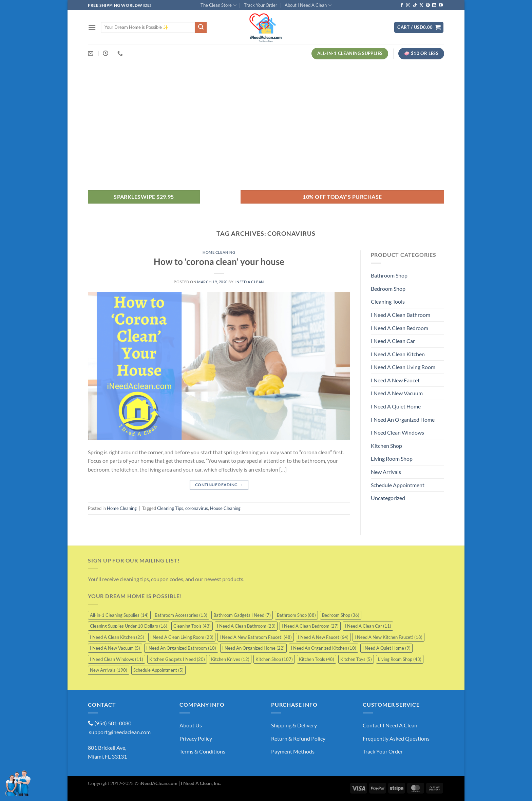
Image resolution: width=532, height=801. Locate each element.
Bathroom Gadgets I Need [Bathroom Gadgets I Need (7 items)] (242, 615)
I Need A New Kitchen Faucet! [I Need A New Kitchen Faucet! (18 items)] (388, 637)
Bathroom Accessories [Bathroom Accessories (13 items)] (181, 615)
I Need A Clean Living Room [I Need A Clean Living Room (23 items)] (182, 637)
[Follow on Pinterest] (428, 5)
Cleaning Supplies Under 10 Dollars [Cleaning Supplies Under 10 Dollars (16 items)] (129, 626)
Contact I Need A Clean (390, 725)
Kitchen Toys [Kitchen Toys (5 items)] (356, 659)
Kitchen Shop (386, 446)
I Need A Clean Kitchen (398, 354)
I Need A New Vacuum (397, 393)
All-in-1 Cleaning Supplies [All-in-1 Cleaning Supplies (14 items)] (119, 615)
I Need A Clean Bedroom (400, 328)
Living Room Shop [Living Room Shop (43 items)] (400, 659)
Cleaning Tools (388, 301)
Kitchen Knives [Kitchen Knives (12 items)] (230, 659)
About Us (191, 725)
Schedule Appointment (398, 485)
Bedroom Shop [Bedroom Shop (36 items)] (341, 615)
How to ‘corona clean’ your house (219, 262)
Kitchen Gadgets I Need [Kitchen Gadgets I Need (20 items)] (177, 659)
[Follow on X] (421, 5)
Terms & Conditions (202, 751)
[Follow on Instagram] (408, 5)
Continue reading (219, 485)
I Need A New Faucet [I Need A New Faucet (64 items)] (323, 637)
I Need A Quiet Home (396, 406)
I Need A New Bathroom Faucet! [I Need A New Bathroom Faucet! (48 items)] (256, 637)
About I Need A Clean (308, 5)
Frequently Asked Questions (396, 738)
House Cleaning (225, 508)
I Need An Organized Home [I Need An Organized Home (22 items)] (253, 648)
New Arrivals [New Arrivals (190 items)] (109, 670)
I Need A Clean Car (393, 341)
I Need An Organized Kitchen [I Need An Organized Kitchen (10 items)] (324, 648)
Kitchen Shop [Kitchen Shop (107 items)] (274, 659)
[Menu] (92, 27)
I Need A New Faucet (395, 380)
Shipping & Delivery (294, 725)
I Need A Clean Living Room (403, 367)
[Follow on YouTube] (441, 5)
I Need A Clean (249, 282)
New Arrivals (386, 472)
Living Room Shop (392, 459)
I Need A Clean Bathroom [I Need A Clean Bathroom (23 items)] (246, 626)
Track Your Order (261, 5)
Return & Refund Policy (298, 738)
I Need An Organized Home (403, 419)
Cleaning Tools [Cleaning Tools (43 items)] (192, 626)
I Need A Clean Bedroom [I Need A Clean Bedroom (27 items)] (310, 626)
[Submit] (201, 27)
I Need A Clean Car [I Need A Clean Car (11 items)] (368, 626)
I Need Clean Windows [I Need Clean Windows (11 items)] (117, 659)
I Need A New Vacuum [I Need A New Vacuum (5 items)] (115, 648)
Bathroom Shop (389, 275)
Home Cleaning (219, 252)
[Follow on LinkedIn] (434, 5)
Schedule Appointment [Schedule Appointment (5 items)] (158, 670)
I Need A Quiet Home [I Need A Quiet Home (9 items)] (386, 648)
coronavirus (197, 508)
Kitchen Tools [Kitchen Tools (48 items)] (317, 659)
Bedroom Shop (388, 289)
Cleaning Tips (170, 508)
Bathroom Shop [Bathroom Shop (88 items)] (296, 615)
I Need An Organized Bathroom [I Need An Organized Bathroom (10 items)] (181, 648)
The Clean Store (218, 5)
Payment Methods (293, 751)
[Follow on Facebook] (402, 5)
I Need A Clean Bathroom (401, 315)
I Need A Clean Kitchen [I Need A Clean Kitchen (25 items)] (117, 637)
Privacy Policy (196, 738)
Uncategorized (388, 498)
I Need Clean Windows (397, 432)
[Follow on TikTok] (415, 5)
